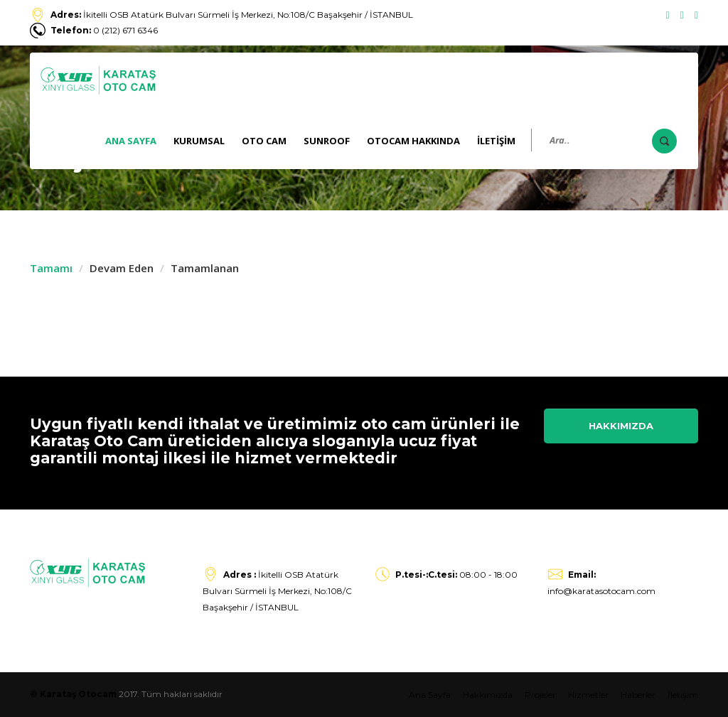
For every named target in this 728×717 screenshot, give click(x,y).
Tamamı (51, 268)
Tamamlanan (205, 268)
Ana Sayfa (131, 141)
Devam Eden (122, 268)
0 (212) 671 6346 (104, 30)
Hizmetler (588, 695)
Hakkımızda (621, 426)
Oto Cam (264, 141)
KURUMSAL (199, 141)
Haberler (638, 695)
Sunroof (327, 141)
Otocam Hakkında (413, 141)
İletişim (683, 695)
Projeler (540, 695)
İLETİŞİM (496, 141)
